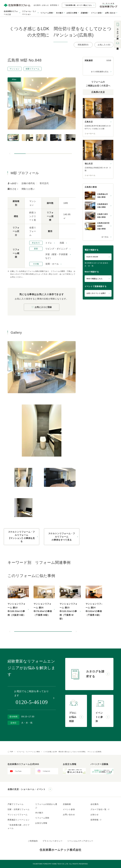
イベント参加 (96, 13)
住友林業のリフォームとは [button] (11, 13)
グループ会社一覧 (100, 809)
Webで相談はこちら (95, 279)
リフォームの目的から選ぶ (46, 806)
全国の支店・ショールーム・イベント (27, 789)
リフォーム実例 (47, 13)
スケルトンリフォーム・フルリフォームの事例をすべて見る (62, 537)
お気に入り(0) (104, 45)
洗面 (62, 243)
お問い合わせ (69, 815)
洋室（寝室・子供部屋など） (57, 256)
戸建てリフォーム (16, 804)
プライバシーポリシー (53, 841)
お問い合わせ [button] (110, 13)
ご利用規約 (33, 841)
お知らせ (45, 5)
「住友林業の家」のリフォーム (19, 827)
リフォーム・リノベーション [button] (29, 13)
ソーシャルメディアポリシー (80, 841)
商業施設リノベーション (19, 820)
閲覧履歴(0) (83, 45)
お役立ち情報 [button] (72, 13)
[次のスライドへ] (76, 632)
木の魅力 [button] (60, 13)
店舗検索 (84, 13)
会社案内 (37, 5)
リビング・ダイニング (57, 249)
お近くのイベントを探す (96, 293)
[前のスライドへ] (10, 154)
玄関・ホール (52, 264)
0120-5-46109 (92, 257)
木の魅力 (39, 813)
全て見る (105, 237)
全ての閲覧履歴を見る (100, 72)
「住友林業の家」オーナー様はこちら (78, 5)
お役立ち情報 (41, 823)
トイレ (49, 243)
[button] (20, 154)
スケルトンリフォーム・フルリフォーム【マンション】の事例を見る (22, 537)
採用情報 (55, 5)
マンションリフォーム (18, 815)
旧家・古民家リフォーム (19, 809)
